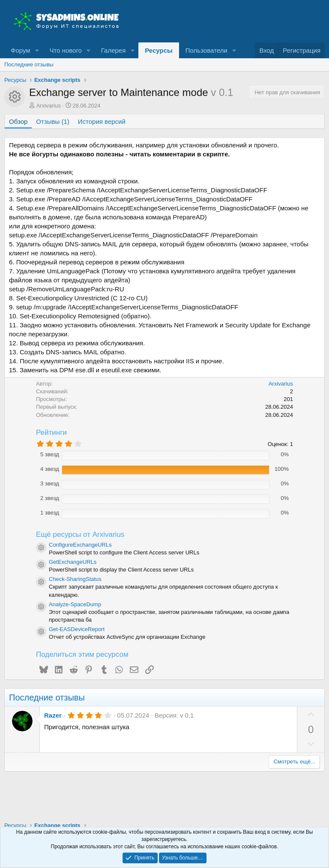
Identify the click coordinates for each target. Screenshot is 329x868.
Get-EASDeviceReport (77, 629)
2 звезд (50, 498)
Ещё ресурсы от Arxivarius (80, 534)
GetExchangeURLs (73, 562)
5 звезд (50, 454)
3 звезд (50, 483)
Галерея (114, 50)
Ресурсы (159, 50)
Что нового (65, 50)
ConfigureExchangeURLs (80, 545)
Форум (21, 50)
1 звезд (50, 513)
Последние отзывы (29, 64)
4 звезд (50, 469)
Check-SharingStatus (75, 579)
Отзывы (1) (52, 121)
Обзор (18, 121)
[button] (37, 50)
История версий (102, 121)
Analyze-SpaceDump (75, 604)
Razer (53, 715)
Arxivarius (49, 106)
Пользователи (206, 50)
